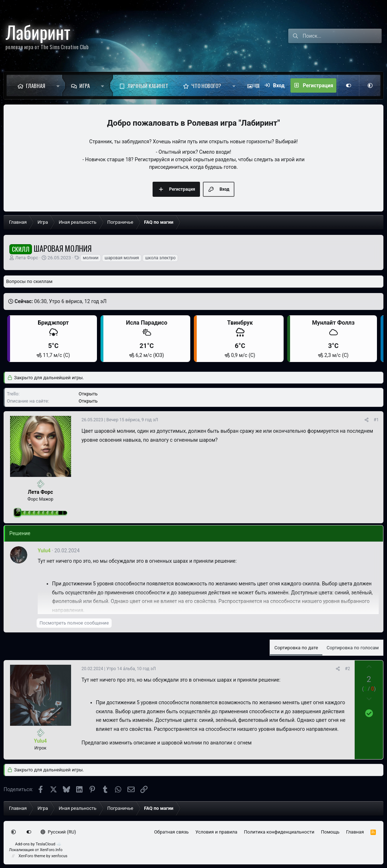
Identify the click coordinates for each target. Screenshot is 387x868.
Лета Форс (27, 258)
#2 (348, 669)
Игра (85, 85)
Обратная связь (171, 832)
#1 (376, 420)
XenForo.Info (51, 850)
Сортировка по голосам (353, 648)
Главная (36, 85)
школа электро (160, 258)
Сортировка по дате (296, 648)
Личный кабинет (148, 85)
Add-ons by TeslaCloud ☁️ (38, 844)
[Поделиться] (367, 420)
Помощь (330, 832)
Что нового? (206, 85)
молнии (91, 258)
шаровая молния (122, 258)
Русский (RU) (58, 832)
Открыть (88, 394)
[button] (58, 85)
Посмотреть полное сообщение (74, 623)
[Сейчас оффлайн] (41, 484)
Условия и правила (216, 832)
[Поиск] (342, 36)
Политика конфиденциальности (279, 832)
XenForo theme (32, 856)
